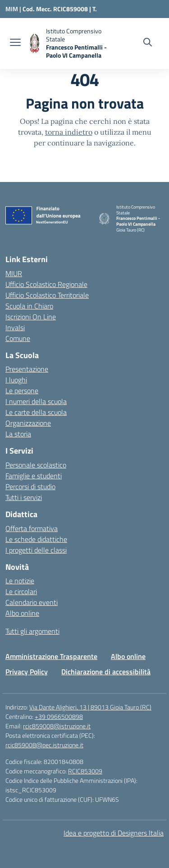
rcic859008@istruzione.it (57, 726)
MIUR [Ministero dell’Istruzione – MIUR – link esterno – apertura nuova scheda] (14, 273)
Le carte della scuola (36, 412)
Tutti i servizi (24, 497)
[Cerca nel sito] (148, 43)
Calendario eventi (32, 602)
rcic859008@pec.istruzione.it (44, 745)
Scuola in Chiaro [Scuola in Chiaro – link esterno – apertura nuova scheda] (29, 306)
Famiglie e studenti (34, 476)
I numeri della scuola (36, 401)
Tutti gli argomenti (32, 631)
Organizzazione (28, 423)
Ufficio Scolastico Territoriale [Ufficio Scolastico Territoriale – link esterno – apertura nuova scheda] (47, 295)
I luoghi (16, 380)
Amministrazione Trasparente (51, 656)
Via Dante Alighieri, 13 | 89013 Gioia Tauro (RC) (90, 707)
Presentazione (27, 369)
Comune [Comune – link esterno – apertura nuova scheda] (18, 338)
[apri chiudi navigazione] (15, 43)
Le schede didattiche (36, 539)
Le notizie (20, 581)
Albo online (22, 613)
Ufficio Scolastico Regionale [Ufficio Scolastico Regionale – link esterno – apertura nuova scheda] (46, 284)
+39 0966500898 (59, 716)
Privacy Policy (27, 672)
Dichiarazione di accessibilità (106, 672)
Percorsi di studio (30, 486)
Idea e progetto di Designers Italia (114, 833)
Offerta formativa (32, 528)
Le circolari (21, 591)
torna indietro (69, 132)
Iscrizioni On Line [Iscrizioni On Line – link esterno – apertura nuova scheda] (31, 317)
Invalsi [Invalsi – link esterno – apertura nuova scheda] (15, 327)
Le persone (22, 391)
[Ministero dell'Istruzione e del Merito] (14, 9)
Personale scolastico (36, 465)
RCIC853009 (85, 771)
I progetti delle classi (36, 550)
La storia (18, 434)
